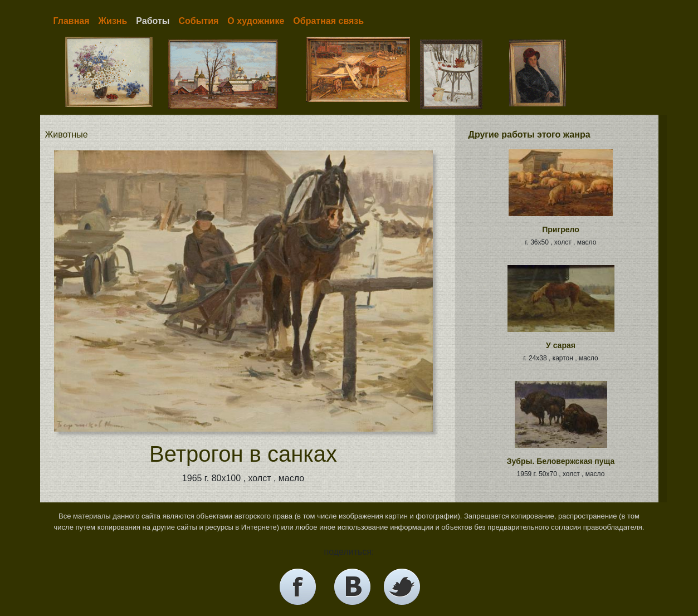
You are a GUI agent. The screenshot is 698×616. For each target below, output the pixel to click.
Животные (67, 135)
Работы (153, 21)
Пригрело (561, 229)
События (198, 21)
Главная (72, 21)
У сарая (561, 345)
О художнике (256, 21)
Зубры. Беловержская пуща (561, 461)
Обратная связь (328, 21)
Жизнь (113, 21)
